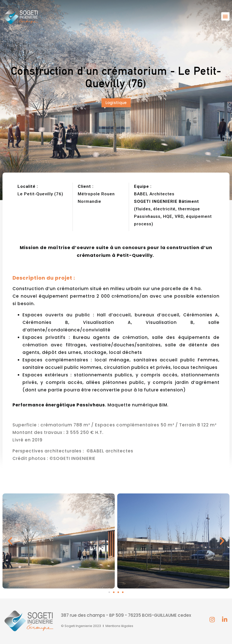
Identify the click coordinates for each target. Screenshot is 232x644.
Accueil (72, 133)
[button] (225, 16)
